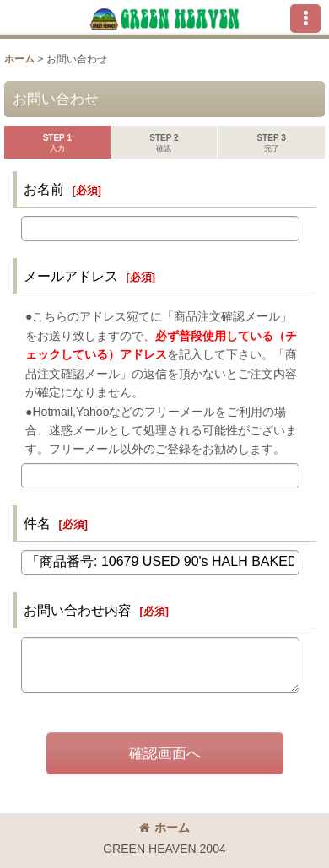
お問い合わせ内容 (78, 610)
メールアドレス (71, 276)
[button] (305, 19)
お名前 (44, 189)
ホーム (164, 828)
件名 (37, 523)
